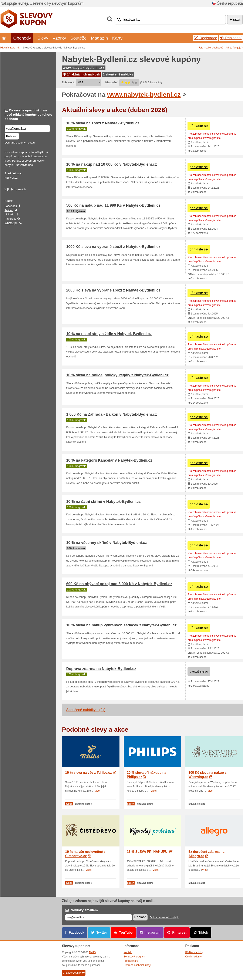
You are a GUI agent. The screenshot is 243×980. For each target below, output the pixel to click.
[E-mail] (99, 917)
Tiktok (203, 932)
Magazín (99, 38)
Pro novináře (131, 961)
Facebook (11, 206)
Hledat (235, 19)
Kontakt (128, 952)
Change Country (74, 973)
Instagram (153, 932)
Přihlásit (12, 136)
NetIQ (92, 952)
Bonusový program (134, 957)
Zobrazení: (69, 82)
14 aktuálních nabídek (82, 74)
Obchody (22, 38)
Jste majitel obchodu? (211, 48)
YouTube (126, 932)
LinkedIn (10, 214)
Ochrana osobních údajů (20, 143)
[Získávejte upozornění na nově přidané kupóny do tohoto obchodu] (27, 129)
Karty (117, 38)
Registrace (206, 38)
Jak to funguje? (234, 48)
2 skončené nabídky (118, 74)
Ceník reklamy (194, 957)
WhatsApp (11, 223)
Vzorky (59, 38)
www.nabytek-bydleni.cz (84, 68)
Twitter (9, 210)
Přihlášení (231, 38)
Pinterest (10, 219)
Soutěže (79, 38)
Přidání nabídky (194, 952)
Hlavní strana (8, 48)
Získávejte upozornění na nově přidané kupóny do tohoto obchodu (28, 114)
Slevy (43, 38)
